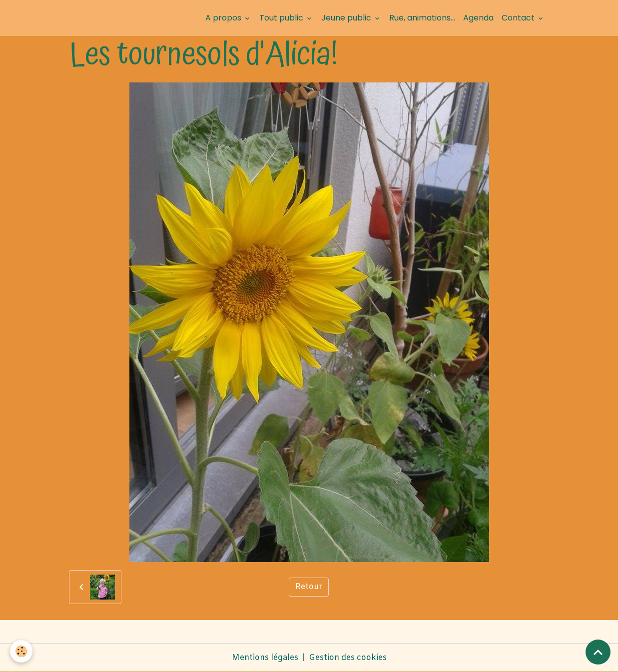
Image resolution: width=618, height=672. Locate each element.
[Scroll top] (598, 652)
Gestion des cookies (348, 658)
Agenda (478, 18)
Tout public (282, 18)
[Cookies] (21, 651)
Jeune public (347, 18)
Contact (519, 18)
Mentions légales (265, 658)
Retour (309, 587)
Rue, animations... (422, 18)
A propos (224, 18)
